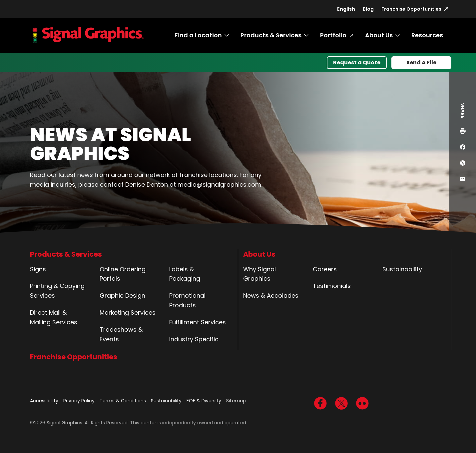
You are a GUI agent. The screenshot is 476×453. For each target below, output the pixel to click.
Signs (38, 269)
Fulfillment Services (198, 322)
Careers (325, 269)
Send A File (421, 62)
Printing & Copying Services (57, 291)
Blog (368, 9)
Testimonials (332, 286)
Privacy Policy (79, 401)
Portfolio (333, 35)
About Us (379, 35)
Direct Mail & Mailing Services (54, 317)
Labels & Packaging (185, 274)
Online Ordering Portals (123, 274)
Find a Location (198, 35)
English (346, 9)
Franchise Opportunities (411, 9)
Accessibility (44, 401)
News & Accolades (271, 295)
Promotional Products (187, 300)
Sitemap (236, 401)
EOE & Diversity (204, 401)
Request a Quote (357, 62)
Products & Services (271, 35)
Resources (427, 35)
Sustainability (402, 269)
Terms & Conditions (123, 401)
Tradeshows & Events (121, 334)
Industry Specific (194, 339)
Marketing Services (128, 312)
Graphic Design (122, 295)
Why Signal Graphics (259, 274)
